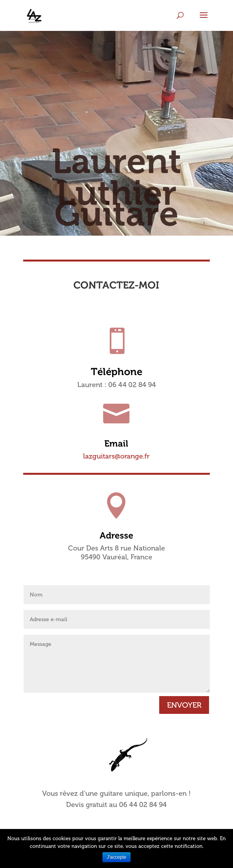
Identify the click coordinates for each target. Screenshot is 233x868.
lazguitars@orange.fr (116, 456)
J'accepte (116, 857)
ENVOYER (184, 705)
